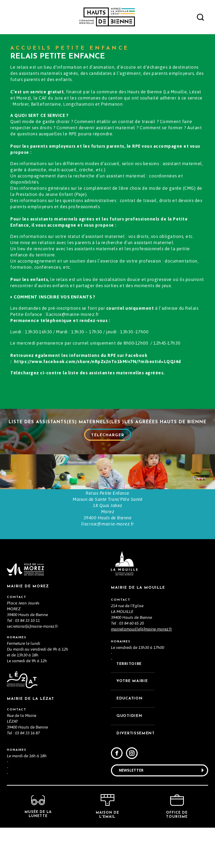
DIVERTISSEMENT (136, 774)
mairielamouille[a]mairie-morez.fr (141, 669)
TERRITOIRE (129, 704)
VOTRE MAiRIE (132, 722)
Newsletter (131, 810)
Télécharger (108, 439)
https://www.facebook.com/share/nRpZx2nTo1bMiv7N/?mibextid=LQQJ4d (98, 362)
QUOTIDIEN (129, 756)
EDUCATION (129, 739)
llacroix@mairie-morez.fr (72, 314)
